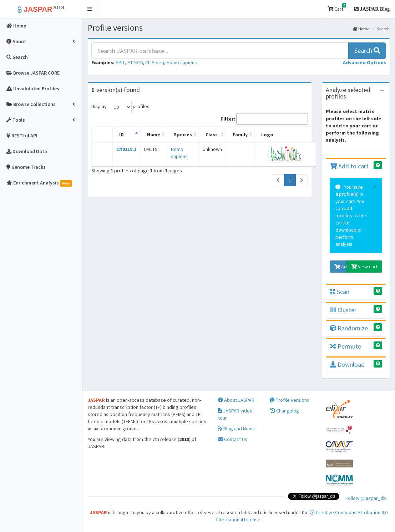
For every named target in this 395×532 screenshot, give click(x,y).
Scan (340, 292)
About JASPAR (236, 400)
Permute (345, 346)
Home (361, 29)
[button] (90, 9)
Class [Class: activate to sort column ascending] (212, 135)
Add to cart (349, 166)
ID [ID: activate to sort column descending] (121, 135)
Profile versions (290, 400)
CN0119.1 (126, 149)
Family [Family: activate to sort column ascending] (240, 135)
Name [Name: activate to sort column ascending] (154, 135)
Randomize (349, 328)
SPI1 (120, 62)
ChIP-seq (155, 62)
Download (347, 364)
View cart (364, 267)
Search (367, 50)
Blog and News (236, 429)
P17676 (135, 62)
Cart (337, 8)
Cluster (343, 310)
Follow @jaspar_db (366, 498)
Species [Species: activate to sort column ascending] (183, 135)
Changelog (285, 411)
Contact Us (233, 439)
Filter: (264, 119)
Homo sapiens (182, 62)
